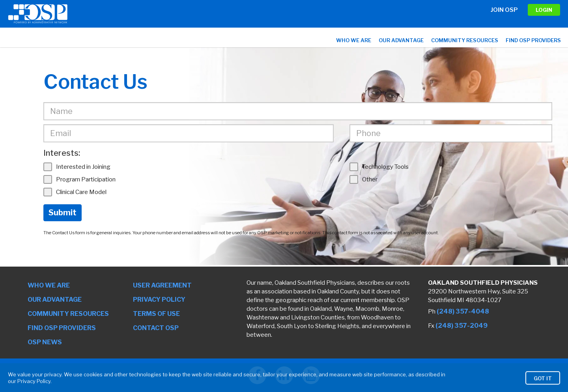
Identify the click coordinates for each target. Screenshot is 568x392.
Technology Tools (379, 167)
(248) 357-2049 (461, 326)
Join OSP (504, 10)
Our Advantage (401, 40)
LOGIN (544, 10)
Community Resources (465, 40)
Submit (63, 213)
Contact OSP (156, 328)
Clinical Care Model (75, 192)
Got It (543, 385)
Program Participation (79, 179)
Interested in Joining (77, 167)
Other (363, 179)
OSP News (45, 342)
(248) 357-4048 (463, 311)
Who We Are (354, 40)
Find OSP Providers (533, 40)
